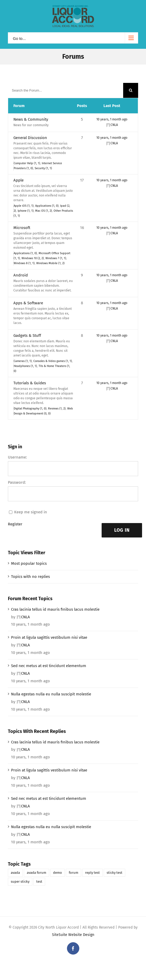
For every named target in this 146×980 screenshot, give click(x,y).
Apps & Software (28, 303)
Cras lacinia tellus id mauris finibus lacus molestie (55, 609)
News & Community (31, 119)
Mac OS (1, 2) (44, 211)
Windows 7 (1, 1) (56, 258)
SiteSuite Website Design (73, 935)
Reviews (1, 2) (57, 409)
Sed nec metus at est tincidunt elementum (49, 666)
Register (15, 524)
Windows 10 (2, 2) (33, 258)
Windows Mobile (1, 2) (50, 263)
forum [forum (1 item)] (74, 873)
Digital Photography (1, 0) (30, 409)
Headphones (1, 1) (25, 366)
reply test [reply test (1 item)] (92, 873)
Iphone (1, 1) (26, 211)
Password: (17, 482)
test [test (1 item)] (39, 882)
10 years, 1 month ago (112, 119)
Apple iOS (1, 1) (24, 206)
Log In (122, 530)
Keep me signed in (31, 512)
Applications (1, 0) (47, 206)
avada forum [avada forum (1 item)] (36, 873)
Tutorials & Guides (30, 383)
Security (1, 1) (43, 168)
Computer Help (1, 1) (27, 163)
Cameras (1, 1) (23, 361)
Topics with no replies (30, 577)
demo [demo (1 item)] (58, 873)
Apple (19, 180)
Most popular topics (29, 563)
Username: (17, 457)
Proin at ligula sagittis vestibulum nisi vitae (49, 637)
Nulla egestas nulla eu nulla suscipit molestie (51, 694)
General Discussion (30, 138)
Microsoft (22, 228)
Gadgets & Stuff (27, 335)
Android (21, 275)
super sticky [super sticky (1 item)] (20, 882)
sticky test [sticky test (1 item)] (114, 873)
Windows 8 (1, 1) (24, 263)
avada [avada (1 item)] (15, 873)
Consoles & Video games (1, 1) (53, 361)
